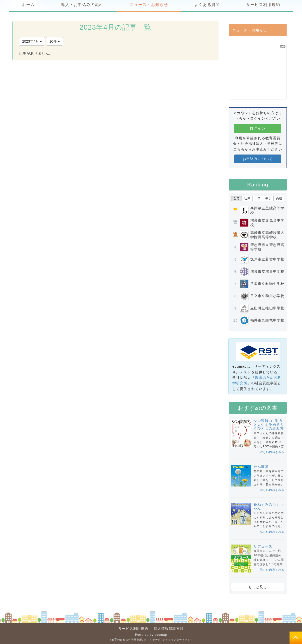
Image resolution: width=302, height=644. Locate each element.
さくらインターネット (177, 640)
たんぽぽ (261, 467)
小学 (258, 198)
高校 (279, 198)
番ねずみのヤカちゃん (269, 506)
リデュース (263, 546)
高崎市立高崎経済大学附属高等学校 (267, 235)
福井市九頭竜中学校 (267, 320)
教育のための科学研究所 (127, 640)
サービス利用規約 (133, 629)
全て (236, 198)
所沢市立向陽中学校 (267, 284)
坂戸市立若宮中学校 (267, 259)
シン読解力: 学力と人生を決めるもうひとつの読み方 (269, 425)
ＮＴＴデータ (152, 640)
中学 (268, 198)
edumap (161, 635)
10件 (55, 41)
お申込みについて (258, 159)
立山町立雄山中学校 (267, 308)
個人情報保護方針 (169, 629)
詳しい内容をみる (272, 452)
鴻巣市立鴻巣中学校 (267, 271)
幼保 (247, 198)
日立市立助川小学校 (267, 296)
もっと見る (258, 587)
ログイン (258, 128)
